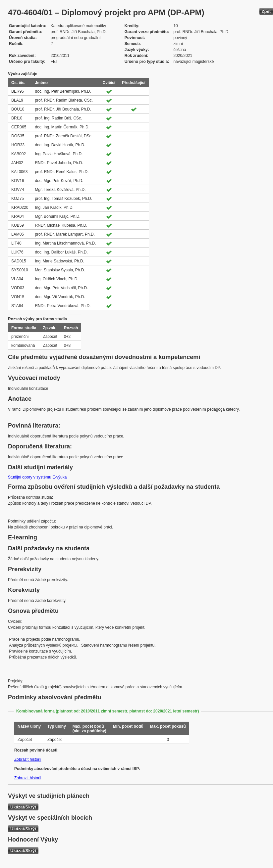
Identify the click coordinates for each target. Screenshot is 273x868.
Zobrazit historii (28, 759)
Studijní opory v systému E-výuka (37, 477)
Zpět (266, 11)
